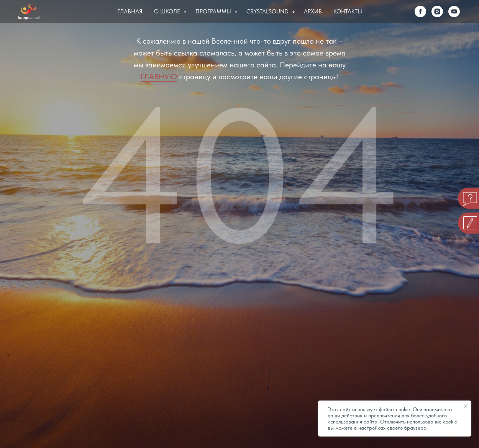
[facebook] (420, 11)
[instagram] (437, 11)
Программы (214, 11)
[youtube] (454, 11)
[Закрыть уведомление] (466, 406)
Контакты (348, 11)
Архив (313, 11)
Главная (130, 11)
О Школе (168, 11)
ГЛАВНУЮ (159, 77)
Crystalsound (268, 11)
